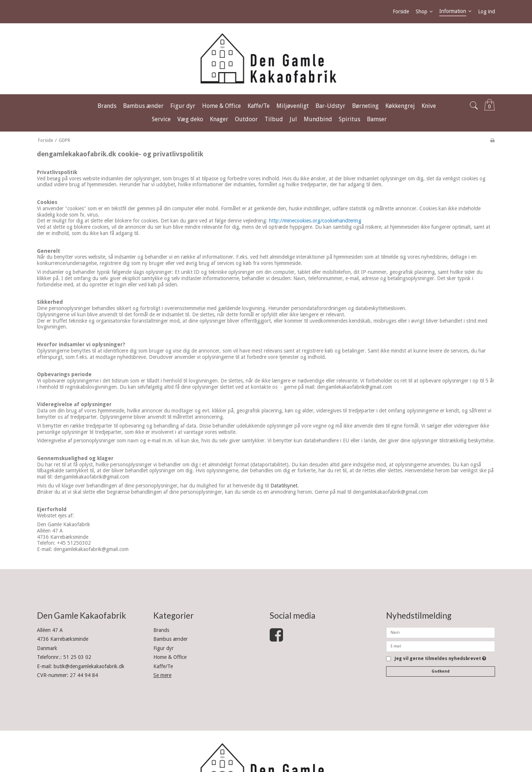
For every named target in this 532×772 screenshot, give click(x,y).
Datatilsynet (284, 486)
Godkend (441, 671)
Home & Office (170, 657)
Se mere (162, 675)
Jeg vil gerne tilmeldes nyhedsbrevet (440, 659)
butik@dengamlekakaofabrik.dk (89, 666)
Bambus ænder (170, 639)
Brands (161, 630)
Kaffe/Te (163, 666)
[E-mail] (441, 646)
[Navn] (441, 632)
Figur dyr (163, 648)
